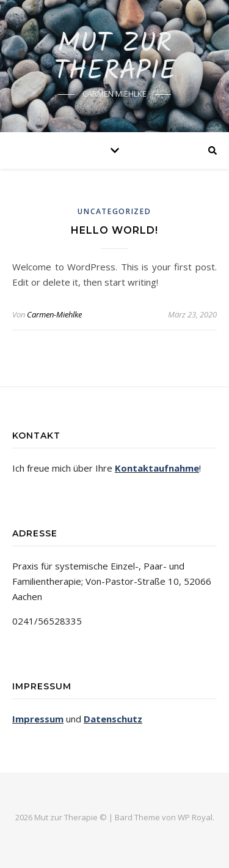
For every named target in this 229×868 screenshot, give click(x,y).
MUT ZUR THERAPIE (115, 58)
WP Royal (195, 817)
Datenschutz (113, 719)
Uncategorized (114, 211)
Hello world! (114, 230)
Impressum (38, 719)
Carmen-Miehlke (54, 314)
